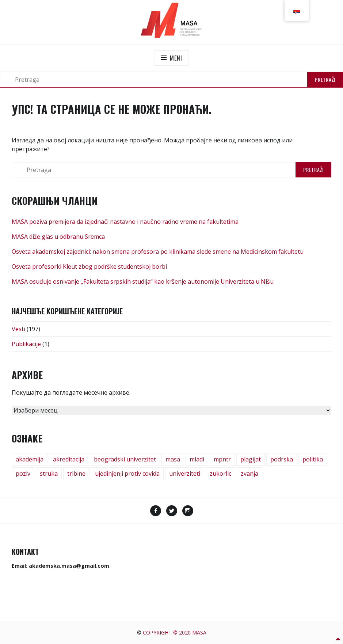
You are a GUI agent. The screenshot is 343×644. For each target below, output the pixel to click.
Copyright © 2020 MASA (175, 632)
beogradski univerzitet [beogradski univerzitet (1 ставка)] (125, 459)
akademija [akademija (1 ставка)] (30, 459)
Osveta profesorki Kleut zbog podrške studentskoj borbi (89, 267)
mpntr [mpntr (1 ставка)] (222, 459)
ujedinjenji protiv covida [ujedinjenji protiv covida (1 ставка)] (127, 474)
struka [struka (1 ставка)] (49, 474)
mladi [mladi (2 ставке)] (197, 459)
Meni (176, 58)
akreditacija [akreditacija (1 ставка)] (69, 459)
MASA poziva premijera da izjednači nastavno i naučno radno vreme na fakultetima (125, 222)
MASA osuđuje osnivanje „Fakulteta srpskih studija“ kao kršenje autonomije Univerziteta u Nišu (143, 281)
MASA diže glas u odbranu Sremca (58, 237)
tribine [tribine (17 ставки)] (76, 474)
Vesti (18, 329)
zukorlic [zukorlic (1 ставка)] (220, 474)
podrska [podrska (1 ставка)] (282, 459)
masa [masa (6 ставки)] (173, 459)
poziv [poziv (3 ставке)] (23, 474)
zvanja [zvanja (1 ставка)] (249, 474)
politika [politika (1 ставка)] (313, 459)
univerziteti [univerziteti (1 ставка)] (185, 474)
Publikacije (26, 344)
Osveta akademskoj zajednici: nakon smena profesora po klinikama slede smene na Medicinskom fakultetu (158, 252)
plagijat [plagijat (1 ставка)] (251, 459)
